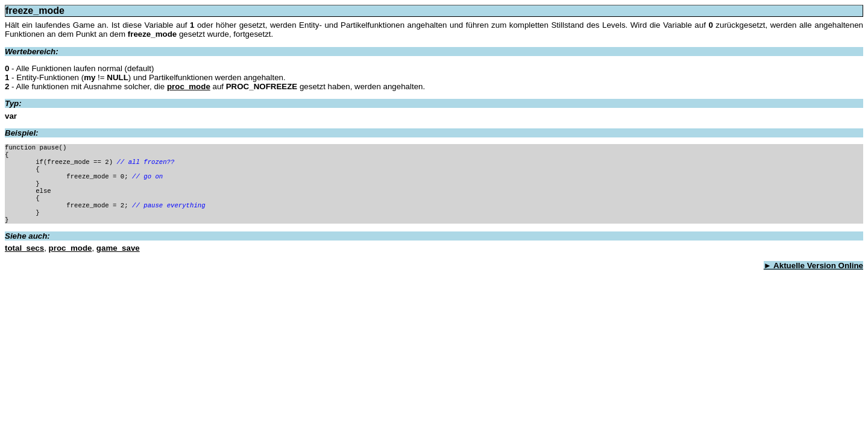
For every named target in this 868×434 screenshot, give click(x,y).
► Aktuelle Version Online (813, 267)
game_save (118, 249)
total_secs (24, 249)
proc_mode (189, 86)
